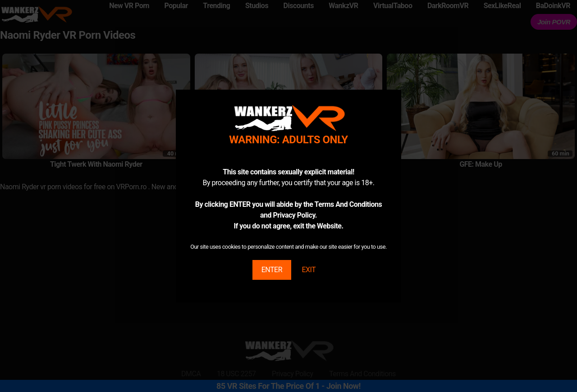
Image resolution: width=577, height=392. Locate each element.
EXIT (309, 270)
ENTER (272, 270)
